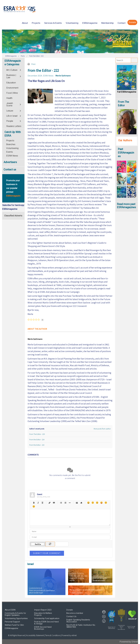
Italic (38, 503)
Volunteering (12, 148)
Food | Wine (12, 93)
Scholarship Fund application (47, 618)
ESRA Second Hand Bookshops (43, 628)
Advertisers (10, 162)
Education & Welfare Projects (43, 614)
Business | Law (11, 76)
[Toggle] (21, 70)
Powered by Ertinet (129, 642)
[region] (70, 41)
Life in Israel (12, 116)
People (10, 121)
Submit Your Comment (47, 553)
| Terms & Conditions (52, 635)
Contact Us (71, 616)
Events (10, 152)
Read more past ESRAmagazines (126, 206)
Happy (88, 503)
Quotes (77, 503)
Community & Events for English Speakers (15, 614)
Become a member (75, 613)
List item (70, 503)
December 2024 (35, 76)
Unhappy (106, 503)
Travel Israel (76, 592)
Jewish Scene (10, 104)
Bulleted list (61, 503)
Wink (34, 506)
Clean (81, 503)
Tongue (101, 503)
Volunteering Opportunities (16, 618)
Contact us (10, 170)
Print (33, 64)
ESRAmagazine (11, 628)
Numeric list (65, 503)
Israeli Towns (77, 573)
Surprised (97, 503)
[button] (112, 617)
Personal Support (12, 622)
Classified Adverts (13, 216)
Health (9, 98)
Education (11, 83)
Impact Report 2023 (43, 610)
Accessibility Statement (35, 635)
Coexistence (35, 588)
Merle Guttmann (63, 76)
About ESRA (10, 610)
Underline (42, 503)
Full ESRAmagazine (127, 92)
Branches (11, 144)
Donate (70, 610)
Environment (12, 88)
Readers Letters (14, 126)
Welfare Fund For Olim (14, 625)
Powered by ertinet (69, 635)
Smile (93, 503)
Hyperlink (50, 503)
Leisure (10, 111)
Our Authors (125, 140)
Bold (34, 503)
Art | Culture (12, 70)
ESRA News (48, 76)
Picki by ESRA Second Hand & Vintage (46, 623)
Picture (54, 503)
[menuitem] (25, 23)
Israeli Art (98, 576)
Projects (10, 141)
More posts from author (102, 429)
